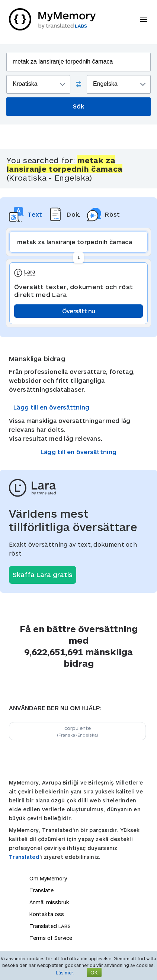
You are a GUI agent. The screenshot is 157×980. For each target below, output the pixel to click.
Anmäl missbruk (49, 902)
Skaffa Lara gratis (43, 575)
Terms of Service (51, 938)
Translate (41, 890)
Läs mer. (65, 973)
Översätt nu (78, 311)
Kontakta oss (47, 914)
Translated (24, 857)
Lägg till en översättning (52, 407)
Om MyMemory (48, 878)
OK (94, 972)
